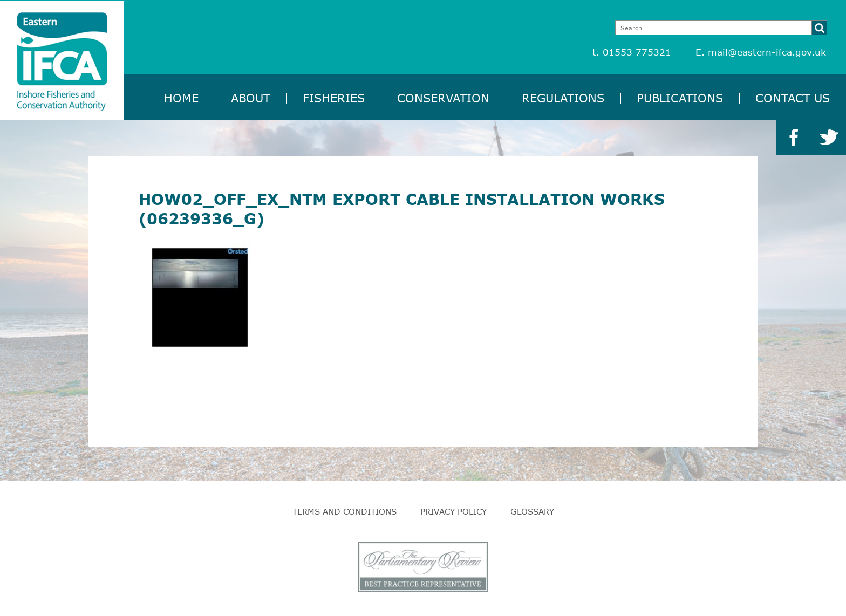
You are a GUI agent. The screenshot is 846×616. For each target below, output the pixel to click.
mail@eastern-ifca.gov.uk (767, 52)
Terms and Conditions (344, 511)
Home (181, 98)
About (251, 98)
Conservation (443, 98)
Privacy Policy (453, 511)
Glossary (532, 511)
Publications (680, 98)
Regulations (563, 98)
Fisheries (334, 98)
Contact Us (793, 98)
